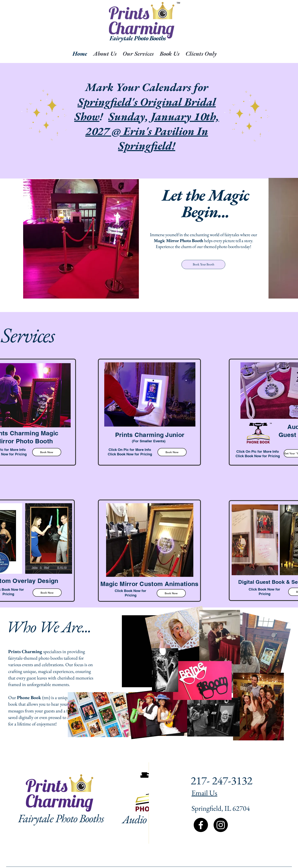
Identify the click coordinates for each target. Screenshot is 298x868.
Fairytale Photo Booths (61, 818)
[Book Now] (47, 452)
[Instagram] (221, 825)
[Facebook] (201, 825)
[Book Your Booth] (203, 264)
